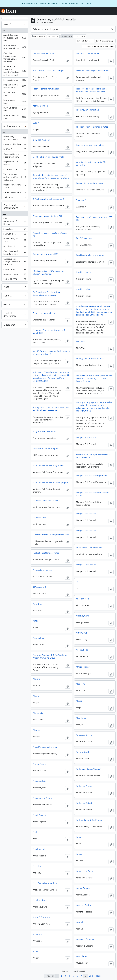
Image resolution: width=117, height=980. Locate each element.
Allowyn (36, 730)
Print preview (38, 36)
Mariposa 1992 (39, 518)
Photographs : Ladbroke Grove (90, 359)
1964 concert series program (46, 448)
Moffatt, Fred (15, 150)
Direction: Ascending (105, 41)
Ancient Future (39, 764)
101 (78, 582)
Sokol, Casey (15, 230)
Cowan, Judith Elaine (15, 145)
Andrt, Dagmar (39, 815)
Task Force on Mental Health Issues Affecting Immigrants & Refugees (92, 90)
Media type (9, 325)
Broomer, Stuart (15, 275)
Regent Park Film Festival (15, 163)
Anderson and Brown (42, 798)
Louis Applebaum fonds (15, 117)
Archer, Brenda (83, 888)
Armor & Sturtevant (42, 917)
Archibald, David (40, 900)
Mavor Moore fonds (15, 102)
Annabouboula (39, 849)
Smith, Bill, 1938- (15, 280)
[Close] (114, 3)
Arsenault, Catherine (85, 939)
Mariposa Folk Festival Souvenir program (51, 482)
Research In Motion (15, 193)
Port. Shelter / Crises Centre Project (49, 71)
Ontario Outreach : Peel (43, 54)
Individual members (42, 140)
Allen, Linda (38, 713)
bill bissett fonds (15, 80)
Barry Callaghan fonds (15, 109)
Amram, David (82, 752)
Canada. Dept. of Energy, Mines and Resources (15, 262)
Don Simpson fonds (15, 94)
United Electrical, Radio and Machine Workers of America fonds (15, 71)
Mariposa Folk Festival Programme (48, 465)
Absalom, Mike (83, 599)
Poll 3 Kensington (84, 238)
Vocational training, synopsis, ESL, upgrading (91, 163)
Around (79, 922)
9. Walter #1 (81, 200)
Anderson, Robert (84, 803)
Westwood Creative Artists (15, 186)
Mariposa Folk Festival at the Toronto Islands (93, 494)
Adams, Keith (82, 650)
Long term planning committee (90, 145)
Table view (79, 36)
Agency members (40, 106)
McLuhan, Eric (15, 247)
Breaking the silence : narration (90, 255)
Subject (7, 296)
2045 (91, 976)
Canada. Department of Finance (15, 221)
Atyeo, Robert (82, 956)
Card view (67, 36)
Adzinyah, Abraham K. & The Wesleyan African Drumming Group (50, 656)
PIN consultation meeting (87, 110)
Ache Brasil (38, 604)
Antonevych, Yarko (84, 871)
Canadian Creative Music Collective (15, 253)
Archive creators (12, 126)
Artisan (36, 951)
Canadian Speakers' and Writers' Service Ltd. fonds (15, 57)
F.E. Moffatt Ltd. (15, 170)
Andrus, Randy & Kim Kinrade (89, 820)
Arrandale (37, 934)
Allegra (36, 696)
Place (6, 287)
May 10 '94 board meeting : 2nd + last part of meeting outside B (51, 353)
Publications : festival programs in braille (51, 535)
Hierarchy (53, 36)
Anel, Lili (36, 832)
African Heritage (83, 667)
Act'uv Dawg (82, 633)
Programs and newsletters (45, 431)
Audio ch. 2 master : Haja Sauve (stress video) (50, 234)
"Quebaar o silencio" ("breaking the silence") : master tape (48, 272)
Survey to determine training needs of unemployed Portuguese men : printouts (51, 176)
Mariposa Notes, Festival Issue (46, 501)
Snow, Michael (15, 234)
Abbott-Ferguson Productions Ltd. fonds (15, 38)
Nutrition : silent (83, 289)
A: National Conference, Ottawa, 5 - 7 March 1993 (49, 332)
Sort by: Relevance (84, 41)
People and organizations (11, 206)
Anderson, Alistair (84, 786)
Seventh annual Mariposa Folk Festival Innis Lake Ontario (93, 456)
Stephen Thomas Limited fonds (15, 86)
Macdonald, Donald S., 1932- (15, 138)
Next (98, 976)
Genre (7, 304)
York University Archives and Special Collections (15, 177)
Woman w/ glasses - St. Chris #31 (47, 216)
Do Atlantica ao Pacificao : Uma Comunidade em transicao (47, 294)
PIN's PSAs (81, 342)
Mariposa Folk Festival (86, 438)
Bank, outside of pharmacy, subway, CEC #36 (94, 219)
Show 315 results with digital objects (99, 46)
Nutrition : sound (84, 272)
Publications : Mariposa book (89, 548)
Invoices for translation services (90, 183)
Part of (7, 24)
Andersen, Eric (39, 781)
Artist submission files (43, 570)
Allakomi (37, 679)
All (4, 30)
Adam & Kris (38, 638)
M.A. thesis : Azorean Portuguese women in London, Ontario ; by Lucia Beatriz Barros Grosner (94, 378)
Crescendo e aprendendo (44, 313)
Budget (36, 123)
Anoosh (80, 854)
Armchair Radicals (84, 905)
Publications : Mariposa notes (46, 553)
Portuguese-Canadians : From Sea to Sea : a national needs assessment (51, 409)
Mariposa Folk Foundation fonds (15, 47)
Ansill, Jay (37, 866)
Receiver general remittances (46, 89)
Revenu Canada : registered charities (92, 71)
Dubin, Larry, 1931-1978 (15, 240)
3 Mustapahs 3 (39, 587)
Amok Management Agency (45, 747)
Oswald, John (15, 270)
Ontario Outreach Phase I (87, 54)
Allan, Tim (80, 684)
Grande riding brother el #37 (46, 254)
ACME (35, 621)
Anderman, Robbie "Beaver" (88, 769)
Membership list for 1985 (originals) (49, 157)
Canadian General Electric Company (15, 155)
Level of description (10, 315)
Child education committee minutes (92, 127)
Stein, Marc (15, 198)
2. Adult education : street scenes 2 (48, 199)
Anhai (79, 837)
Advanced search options (47, 29)
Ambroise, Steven (84, 735)
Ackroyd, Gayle (83, 616)
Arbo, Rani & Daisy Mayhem (45, 883)
